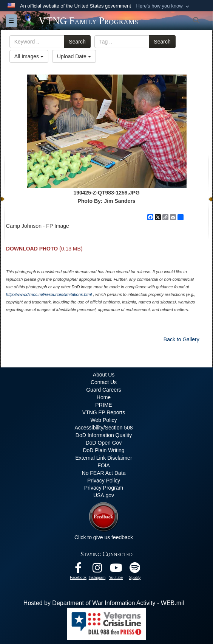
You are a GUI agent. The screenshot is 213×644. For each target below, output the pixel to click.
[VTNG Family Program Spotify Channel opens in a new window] (135, 570)
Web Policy (104, 420)
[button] (163, 6)
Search (77, 42)
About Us (104, 375)
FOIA (104, 465)
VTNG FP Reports (104, 412)
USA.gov (104, 495)
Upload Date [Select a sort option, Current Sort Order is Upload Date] (74, 56)
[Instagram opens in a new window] (97, 570)
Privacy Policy (104, 481)
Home (104, 397)
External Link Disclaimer (103, 458)
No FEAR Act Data (104, 473)
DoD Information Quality (104, 435)
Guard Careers (104, 390)
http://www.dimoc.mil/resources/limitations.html (49, 294)
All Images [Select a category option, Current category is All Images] (29, 56)
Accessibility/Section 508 (103, 428)
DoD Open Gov (104, 443)
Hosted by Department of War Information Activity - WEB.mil (104, 603)
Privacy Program (104, 488)
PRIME (103, 405)
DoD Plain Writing (103, 450)
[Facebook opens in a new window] (78, 570)
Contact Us (104, 382)
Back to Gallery (181, 339)
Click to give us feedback (104, 537)
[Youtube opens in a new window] (116, 570)
